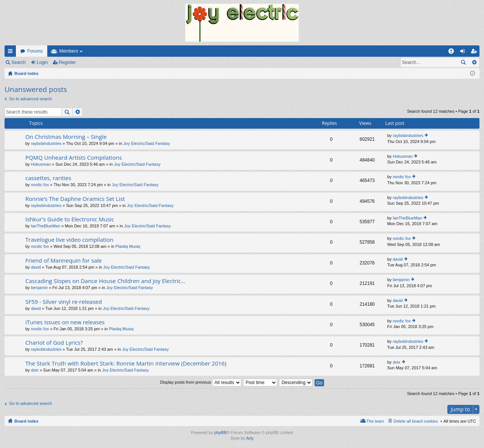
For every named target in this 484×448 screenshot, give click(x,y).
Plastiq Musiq (128, 246)
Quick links (12, 53)
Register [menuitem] (475, 53)
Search (19, 62)
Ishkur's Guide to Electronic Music (70, 219)
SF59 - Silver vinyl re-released (64, 302)
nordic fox (40, 185)
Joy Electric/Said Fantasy (147, 143)
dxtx (35, 370)
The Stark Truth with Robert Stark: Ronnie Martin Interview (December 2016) (126, 363)
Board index (26, 421)
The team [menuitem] (375, 421)
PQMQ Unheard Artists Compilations (74, 158)
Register (67, 62)
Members (69, 51)
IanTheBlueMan (46, 226)
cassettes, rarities (48, 178)
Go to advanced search (31, 99)
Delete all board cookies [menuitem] (416, 421)
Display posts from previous (201, 382)
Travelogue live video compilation (69, 240)
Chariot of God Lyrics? (54, 343)
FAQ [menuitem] (454, 53)
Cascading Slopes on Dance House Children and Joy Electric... (105, 281)
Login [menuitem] (464, 53)
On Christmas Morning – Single (66, 137)
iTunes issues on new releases (65, 322)
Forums (35, 51)
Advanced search (474, 62)
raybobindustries (46, 143)
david (36, 267)
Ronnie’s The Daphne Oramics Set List (75, 199)
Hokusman (41, 164)
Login (42, 62)
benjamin (40, 288)
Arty (250, 438)
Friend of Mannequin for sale (64, 261)
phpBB (220, 432)
